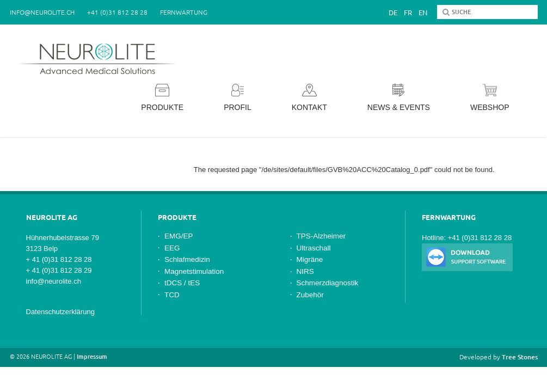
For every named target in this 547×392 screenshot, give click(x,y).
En (423, 13)
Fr (408, 13)
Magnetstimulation (194, 271)
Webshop (490, 98)
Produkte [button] (162, 98)
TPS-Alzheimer (321, 236)
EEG (172, 248)
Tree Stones (520, 357)
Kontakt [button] (309, 98)
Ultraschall (314, 248)
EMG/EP (179, 236)
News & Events (399, 98)
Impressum (92, 357)
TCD (172, 295)
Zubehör (310, 295)
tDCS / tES (182, 283)
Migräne (310, 259)
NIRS (305, 271)
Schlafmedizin (187, 259)
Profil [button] (238, 98)
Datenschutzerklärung (60, 312)
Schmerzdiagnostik (328, 283)
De (393, 13)
